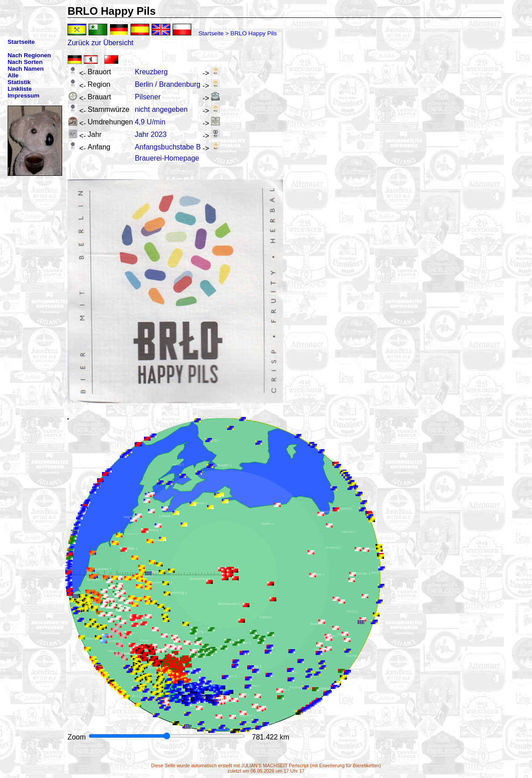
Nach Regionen (29, 55)
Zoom (78, 737)
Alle (13, 75)
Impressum (23, 96)
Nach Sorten (25, 62)
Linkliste (20, 89)
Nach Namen (26, 69)
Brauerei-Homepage (167, 158)
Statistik (19, 82)
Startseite (211, 33)
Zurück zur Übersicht (101, 43)
